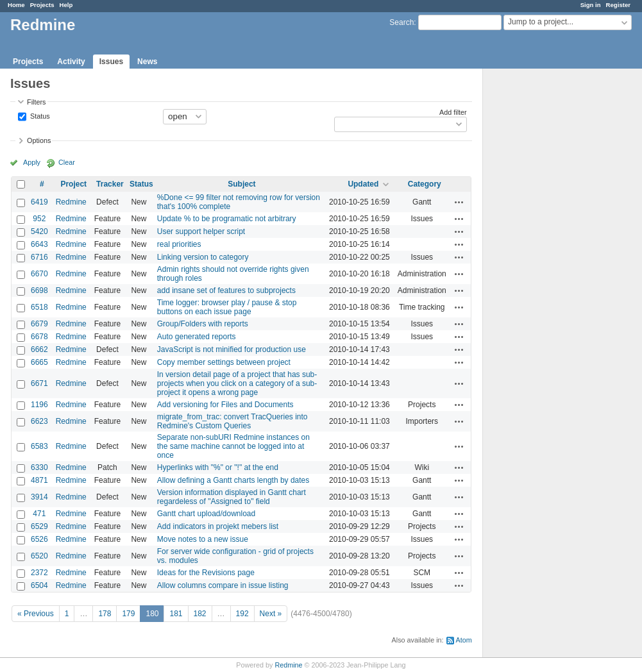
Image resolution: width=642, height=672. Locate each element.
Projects (42, 5)
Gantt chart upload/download (206, 514)
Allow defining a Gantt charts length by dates (233, 480)
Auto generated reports (197, 337)
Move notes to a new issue (203, 539)
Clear (67, 162)
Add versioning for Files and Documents (225, 405)
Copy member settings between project (224, 362)
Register (618, 5)
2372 (39, 573)
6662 (39, 349)
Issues (111, 62)
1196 (39, 405)
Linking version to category (203, 257)
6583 (39, 446)
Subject (241, 184)
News (147, 62)
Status (39, 115)
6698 (39, 290)
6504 (39, 585)
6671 (39, 383)
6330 (39, 467)
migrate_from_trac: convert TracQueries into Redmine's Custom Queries (232, 421)
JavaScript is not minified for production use (232, 349)
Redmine (71, 202)
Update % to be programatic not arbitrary (227, 219)
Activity (71, 62)
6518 (39, 307)
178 (105, 614)
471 (39, 514)
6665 (39, 362)
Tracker (110, 184)
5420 (39, 231)
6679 (39, 324)
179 (128, 614)
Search (401, 22)
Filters (36, 102)
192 (242, 614)
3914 (39, 497)
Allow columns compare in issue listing (223, 585)
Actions (459, 202)
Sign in (591, 5)
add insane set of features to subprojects (226, 290)
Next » (271, 614)
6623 (39, 421)
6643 (39, 244)
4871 (39, 480)
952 (39, 219)
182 (200, 614)
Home (16, 5)
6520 (39, 556)
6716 (39, 257)
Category (425, 184)
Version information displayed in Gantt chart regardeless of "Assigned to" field (232, 497)
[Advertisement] (547, 270)
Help (66, 5)
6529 (39, 526)
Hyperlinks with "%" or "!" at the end (218, 467)
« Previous (36, 614)
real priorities (179, 244)
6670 (39, 274)
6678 (39, 337)
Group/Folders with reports (203, 324)
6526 (39, 539)
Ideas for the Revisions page (206, 573)
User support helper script (201, 231)
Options (39, 140)
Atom (464, 640)
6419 (39, 202)
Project (73, 184)
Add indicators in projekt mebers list (218, 526)
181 (176, 614)
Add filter (453, 112)
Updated (363, 184)
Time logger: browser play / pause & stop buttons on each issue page (227, 307)
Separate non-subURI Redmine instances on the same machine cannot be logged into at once (233, 446)
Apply (32, 162)
